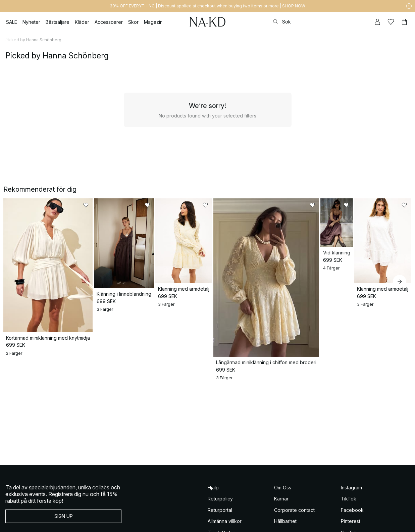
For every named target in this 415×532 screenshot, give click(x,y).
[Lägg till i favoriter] (98, 205)
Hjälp (213, 447)
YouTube (351, 492)
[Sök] (319, 22)
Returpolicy (220, 458)
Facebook (352, 469)
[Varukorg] (404, 22)
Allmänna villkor (225, 480)
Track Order (221, 492)
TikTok (349, 458)
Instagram (351, 447)
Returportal (220, 469)
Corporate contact (294, 469)
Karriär (281, 458)
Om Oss (283, 447)
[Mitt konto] (377, 22)
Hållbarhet (285, 480)
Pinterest (351, 480)
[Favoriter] (391, 22)
